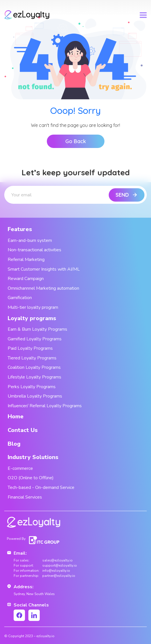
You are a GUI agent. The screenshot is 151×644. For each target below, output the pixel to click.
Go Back (76, 141)
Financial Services (25, 497)
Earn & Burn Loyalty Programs (37, 329)
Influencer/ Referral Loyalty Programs (45, 406)
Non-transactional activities (34, 250)
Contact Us (23, 430)
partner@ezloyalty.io (59, 576)
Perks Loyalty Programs (32, 387)
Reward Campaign (26, 279)
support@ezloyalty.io (60, 565)
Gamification (20, 298)
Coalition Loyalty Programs (34, 367)
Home (16, 416)
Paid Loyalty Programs (30, 348)
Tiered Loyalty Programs (32, 358)
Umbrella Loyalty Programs (35, 396)
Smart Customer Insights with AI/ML (44, 269)
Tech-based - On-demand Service (41, 487)
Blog (14, 444)
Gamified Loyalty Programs (35, 339)
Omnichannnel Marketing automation (43, 288)
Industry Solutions (33, 457)
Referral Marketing (26, 260)
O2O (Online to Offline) (31, 478)
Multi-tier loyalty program (33, 307)
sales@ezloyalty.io (57, 560)
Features (20, 229)
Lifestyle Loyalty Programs (34, 377)
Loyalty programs (32, 318)
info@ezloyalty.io (56, 571)
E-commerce (20, 468)
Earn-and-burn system (30, 240)
